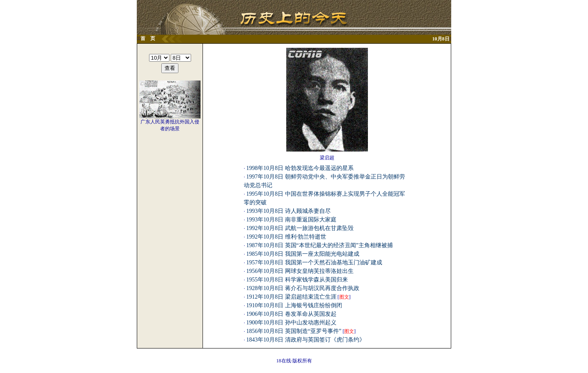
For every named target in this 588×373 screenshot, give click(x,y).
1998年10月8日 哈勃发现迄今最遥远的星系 (300, 168)
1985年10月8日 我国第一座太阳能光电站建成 (303, 254)
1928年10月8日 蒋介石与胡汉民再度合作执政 (303, 288)
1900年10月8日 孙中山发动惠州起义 (291, 323)
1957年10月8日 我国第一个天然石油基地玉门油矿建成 (314, 262)
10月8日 (441, 39)
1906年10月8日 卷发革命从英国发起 (291, 314)
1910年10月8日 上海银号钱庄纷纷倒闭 (294, 305)
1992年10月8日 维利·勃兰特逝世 (286, 237)
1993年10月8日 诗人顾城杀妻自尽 (288, 211)
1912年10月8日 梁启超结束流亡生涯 (291, 297)
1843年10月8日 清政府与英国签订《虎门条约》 (306, 340)
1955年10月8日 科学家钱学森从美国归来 (297, 280)
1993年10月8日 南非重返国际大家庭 (291, 220)
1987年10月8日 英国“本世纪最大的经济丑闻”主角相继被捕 (320, 245)
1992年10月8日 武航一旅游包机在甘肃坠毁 (300, 228)
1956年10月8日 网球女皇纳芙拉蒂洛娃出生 (300, 271)
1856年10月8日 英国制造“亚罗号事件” (294, 331)
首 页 (148, 38)
